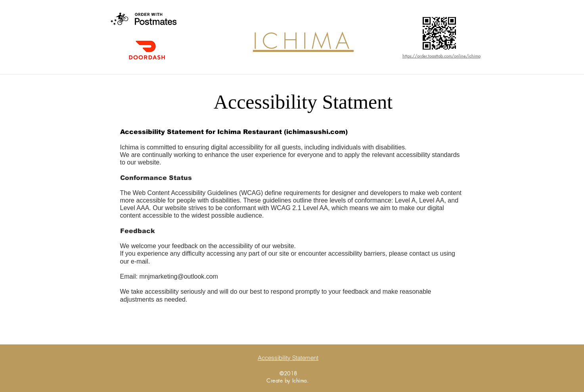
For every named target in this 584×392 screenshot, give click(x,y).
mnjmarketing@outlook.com (179, 276)
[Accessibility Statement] (288, 358)
